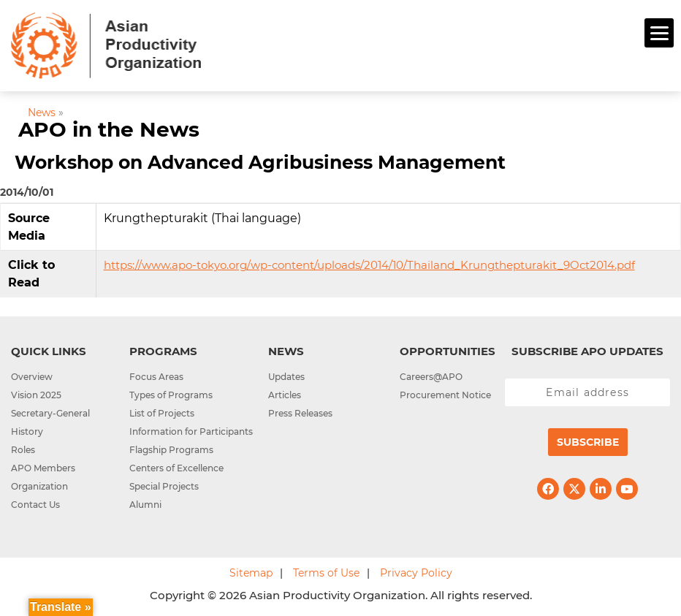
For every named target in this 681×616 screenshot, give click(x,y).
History (27, 431)
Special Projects (164, 486)
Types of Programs (171, 395)
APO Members (43, 468)
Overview (32, 377)
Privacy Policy (416, 573)
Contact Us (35, 505)
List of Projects (162, 413)
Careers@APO (431, 377)
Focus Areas (156, 377)
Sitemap (251, 573)
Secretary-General (50, 413)
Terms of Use (326, 573)
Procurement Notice (445, 395)
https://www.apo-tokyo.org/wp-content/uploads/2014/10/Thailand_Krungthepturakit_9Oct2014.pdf (369, 265)
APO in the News (109, 129)
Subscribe (588, 442)
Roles (23, 450)
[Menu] (659, 33)
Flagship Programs (171, 450)
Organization (39, 486)
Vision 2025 (36, 395)
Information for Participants (191, 431)
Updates (286, 377)
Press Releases (300, 413)
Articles (285, 395)
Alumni (145, 505)
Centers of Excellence (176, 468)
